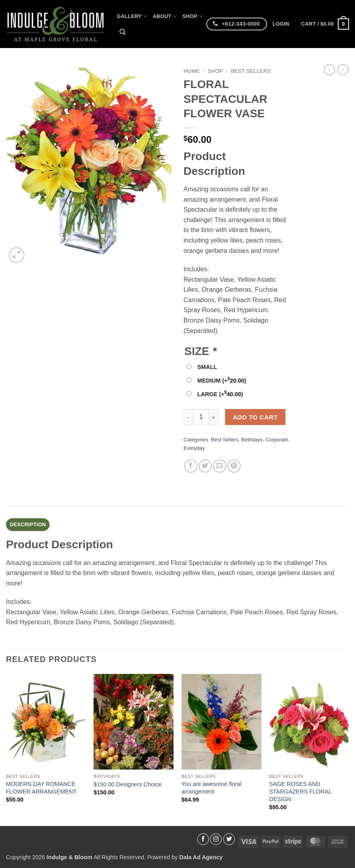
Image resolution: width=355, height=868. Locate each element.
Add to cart (255, 417)
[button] (281, 24)
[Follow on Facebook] (203, 839)
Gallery (132, 16)
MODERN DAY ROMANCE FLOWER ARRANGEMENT (41, 788)
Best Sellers (251, 71)
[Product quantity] (201, 417)
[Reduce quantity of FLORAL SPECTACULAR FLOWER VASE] (188, 417)
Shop (192, 16)
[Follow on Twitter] (229, 839)
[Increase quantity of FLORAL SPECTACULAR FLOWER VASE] (214, 417)
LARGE (220, 394)
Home (192, 71)
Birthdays (252, 440)
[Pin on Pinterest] (234, 466)
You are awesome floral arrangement (211, 788)
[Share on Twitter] (205, 466)
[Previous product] (343, 70)
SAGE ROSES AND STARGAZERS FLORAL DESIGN (300, 791)
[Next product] (329, 70)
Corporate (277, 440)
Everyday (194, 448)
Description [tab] (28, 524)
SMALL (207, 367)
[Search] (123, 32)
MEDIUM (221, 381)
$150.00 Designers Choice (128, 784)
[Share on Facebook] (191, 466)
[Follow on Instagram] (216, 839)
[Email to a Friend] (220, 466)
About (165, 16)
